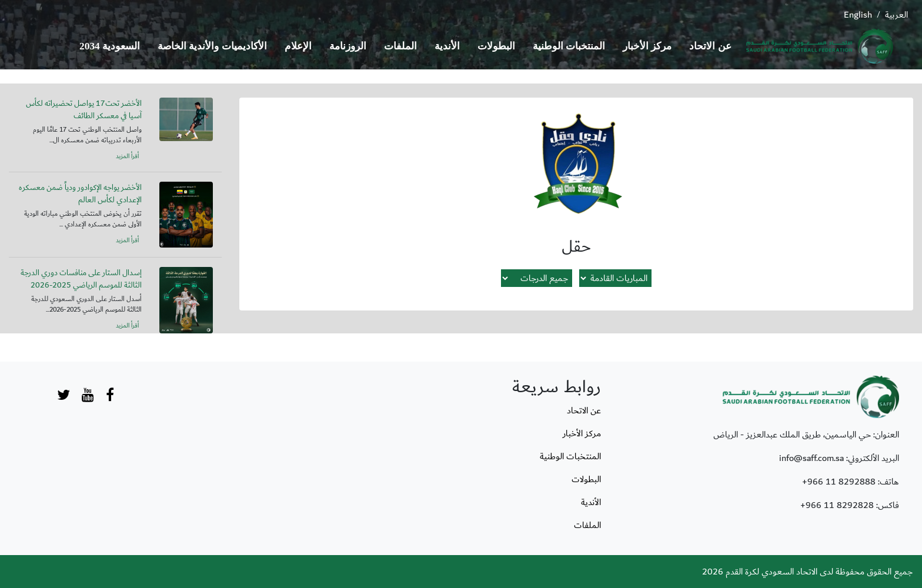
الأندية (447, 46)
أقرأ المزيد (127, 156)
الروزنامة (348, 46)
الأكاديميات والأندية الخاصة (212, 46)
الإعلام (298, 46)
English (858, 15)
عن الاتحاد (710, 46)
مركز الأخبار (647, 46)
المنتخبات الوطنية (569, 46)
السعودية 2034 (110, 46)
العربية (896, 15)
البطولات (496, 46)
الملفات (400, 46)
